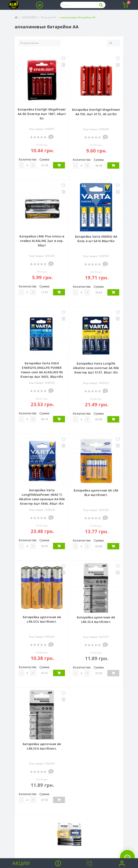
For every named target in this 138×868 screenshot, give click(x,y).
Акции (21, 863)
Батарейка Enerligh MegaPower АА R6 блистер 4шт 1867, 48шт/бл (42, 114)
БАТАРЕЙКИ (29, 17)
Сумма (44, 159)
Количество (28, 159)
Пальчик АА (48, 17)
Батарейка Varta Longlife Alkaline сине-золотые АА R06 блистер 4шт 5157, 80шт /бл (96, 368)
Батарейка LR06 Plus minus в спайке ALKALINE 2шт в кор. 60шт (42, 241)
